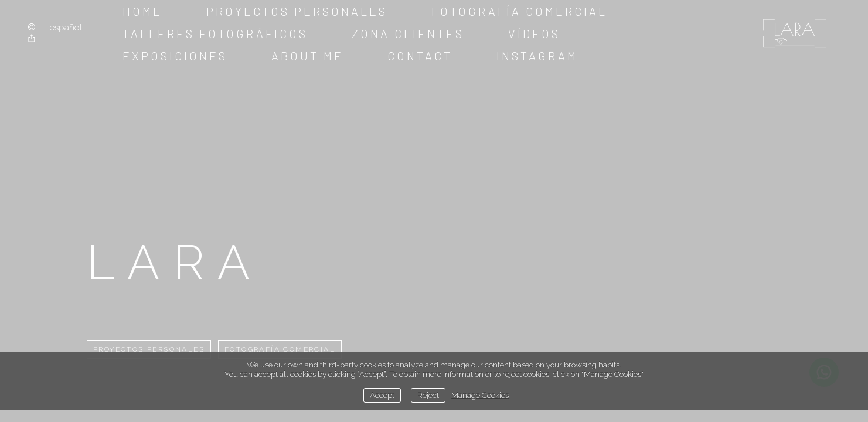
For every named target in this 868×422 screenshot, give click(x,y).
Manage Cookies (480, 395)
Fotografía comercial (519, 11)
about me (307, 56)
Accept (382, 395)
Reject (428, 395)
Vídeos (534, 33)
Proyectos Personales (297, 11)
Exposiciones (175, 56)
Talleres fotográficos (215, 33)
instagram (537, 56)
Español (66, 28)
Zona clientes (408, 33)
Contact (420, 56)
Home (142, 11)
